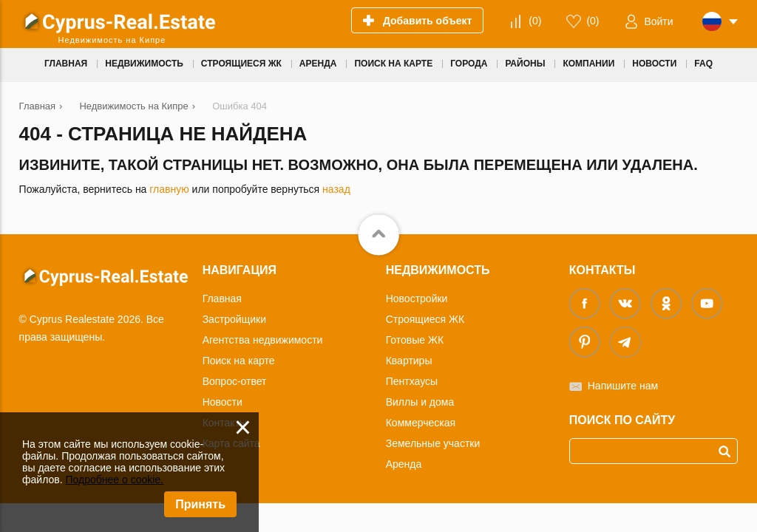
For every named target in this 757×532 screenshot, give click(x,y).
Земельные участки (433, 443)
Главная (222, 299)
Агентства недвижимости (263, 340)
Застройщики (234, 319)
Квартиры (409, 361)
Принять (200, 504)
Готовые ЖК (415, 340)
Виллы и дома (420, 402)
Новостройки (417, 299)
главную (169, 189)
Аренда (404, 464)
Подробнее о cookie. (114, 480)
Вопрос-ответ (235, 381)
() (535, 21)
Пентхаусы (412, 381)
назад (336, 189)
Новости (223, 402)
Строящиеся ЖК (425, 319)
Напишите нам (623, 386)
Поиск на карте (239, 361)
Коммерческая (421, 423)
